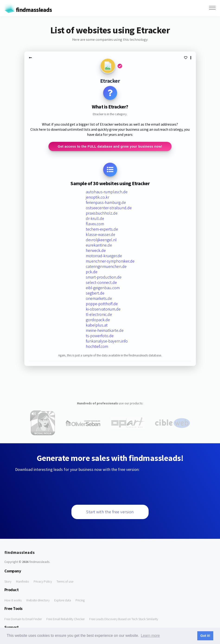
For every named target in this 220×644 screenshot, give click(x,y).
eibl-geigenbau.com (103, 288)
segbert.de (95, 293)
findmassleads (28, 10)
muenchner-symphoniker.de (110, 261)
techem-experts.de (102, 229)
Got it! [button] (205, 636)
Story (8, 581)
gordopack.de (98, 320)
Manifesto (22, 581)
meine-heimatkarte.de (105, 330)
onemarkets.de (99, 298)
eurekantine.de (99, 245)
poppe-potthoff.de (102, 304)
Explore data (63, 600)
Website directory (38, 600)
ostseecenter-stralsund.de (109, 208)
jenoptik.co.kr (97, 197)
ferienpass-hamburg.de (106, 202)
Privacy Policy (43, 581)
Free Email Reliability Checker (65, 619)
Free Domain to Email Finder (23, 619)
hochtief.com (97, 346)
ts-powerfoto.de (100, 336)
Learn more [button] (150, 636)
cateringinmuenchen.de (106, 266)
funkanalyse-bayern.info (107, 341)
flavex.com (95, 224)
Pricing (80, 600)
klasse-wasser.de (100, 234)
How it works (13, 600)
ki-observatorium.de (103, 309)
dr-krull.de (95, 218)
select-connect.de (101, 282)
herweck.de (96, 250)
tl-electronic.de (99, 314)
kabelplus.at (97, 325)
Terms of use (65, 581)
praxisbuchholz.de (102, 213)
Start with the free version (110, 512)
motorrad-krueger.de (104, 256)
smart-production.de (104, 277)
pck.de (92, 272)
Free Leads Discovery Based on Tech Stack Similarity (124, 619)
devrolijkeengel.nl (101, 240)
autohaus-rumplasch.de (107, 192)
